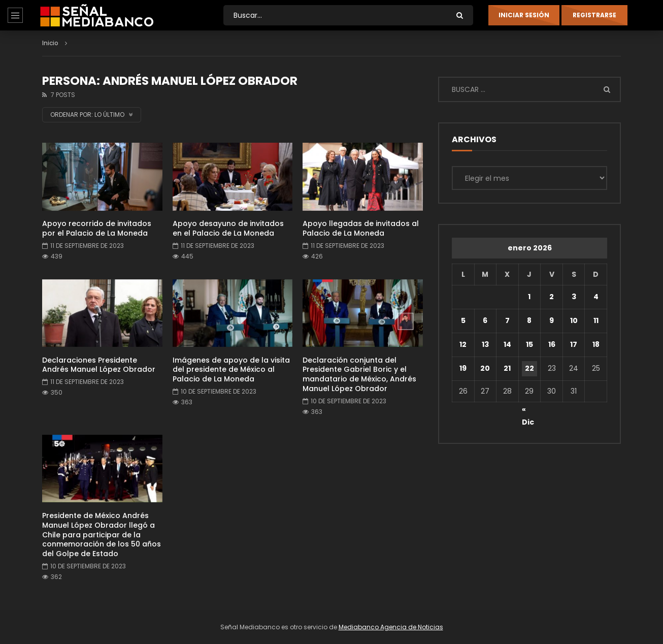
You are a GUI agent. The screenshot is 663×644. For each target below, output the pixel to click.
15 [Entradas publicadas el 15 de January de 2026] (529, 344)
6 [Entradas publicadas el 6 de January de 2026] (485, 320)
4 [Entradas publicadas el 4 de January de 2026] (596, 297)
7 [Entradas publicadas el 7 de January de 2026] (507, 320)
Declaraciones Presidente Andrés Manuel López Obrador (99, 365)
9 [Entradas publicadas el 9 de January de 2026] (552, 320)
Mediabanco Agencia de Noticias (391, 627)
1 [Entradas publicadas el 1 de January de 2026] (529, 297)
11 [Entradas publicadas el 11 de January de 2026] (596, 320)
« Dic (528, 411)
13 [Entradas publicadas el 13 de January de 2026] (485, 344)
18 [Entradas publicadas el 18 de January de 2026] (596, 344)
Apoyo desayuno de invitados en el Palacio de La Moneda (228, 228)
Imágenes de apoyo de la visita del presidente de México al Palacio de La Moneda (231, 370)
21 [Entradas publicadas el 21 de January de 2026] (507, 368)
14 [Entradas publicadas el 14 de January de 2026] (507, 344)
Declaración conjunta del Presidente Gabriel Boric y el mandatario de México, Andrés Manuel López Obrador (359, 375)
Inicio (50, 43)
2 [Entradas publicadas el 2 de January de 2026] (552, 297)
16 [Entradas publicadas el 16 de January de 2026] (552, 344)
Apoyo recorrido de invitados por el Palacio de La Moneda (97, 228)
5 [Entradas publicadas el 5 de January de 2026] (463, 320)
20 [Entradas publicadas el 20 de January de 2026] (485, 368)
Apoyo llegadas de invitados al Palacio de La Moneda (361, 228)
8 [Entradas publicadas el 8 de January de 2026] (529, 320)
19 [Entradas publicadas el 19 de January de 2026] (463, 368)
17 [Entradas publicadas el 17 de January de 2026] (574, 344)
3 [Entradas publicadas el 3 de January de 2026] (574, 297)
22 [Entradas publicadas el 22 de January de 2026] (529, 368)
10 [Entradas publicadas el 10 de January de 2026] (574, 320)
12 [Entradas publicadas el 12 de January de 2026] (463, 344)
